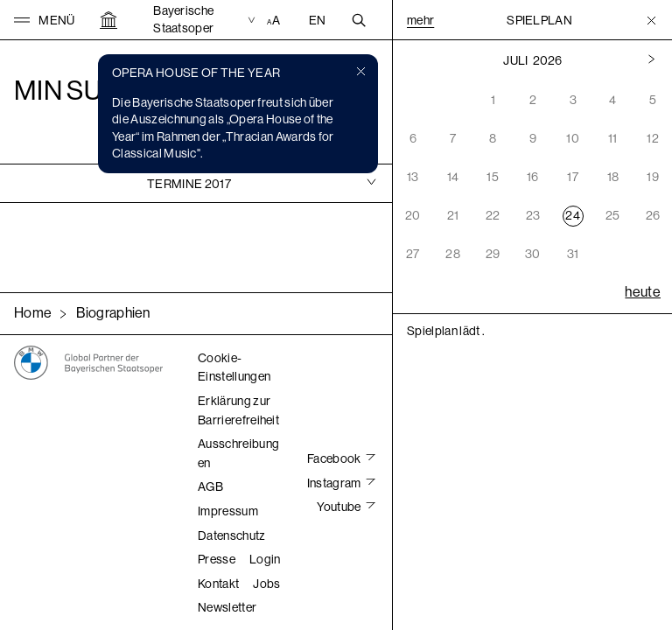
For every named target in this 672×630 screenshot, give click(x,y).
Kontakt (218, 584)
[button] (45, 20)
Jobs (266, 584)
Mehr (420, 20)
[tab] (196, 183)
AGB (210, 486)
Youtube (340, 507)
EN (318, 20)
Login (265, 559)
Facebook (335, 458)
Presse (217, 559)
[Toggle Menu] (651, 20)
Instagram (335, 483)
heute (643, 292)
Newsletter (227, 607)
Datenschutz (232, 535)
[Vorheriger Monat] (651, 60)
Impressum (228, 511)
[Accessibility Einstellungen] (276, 20)
